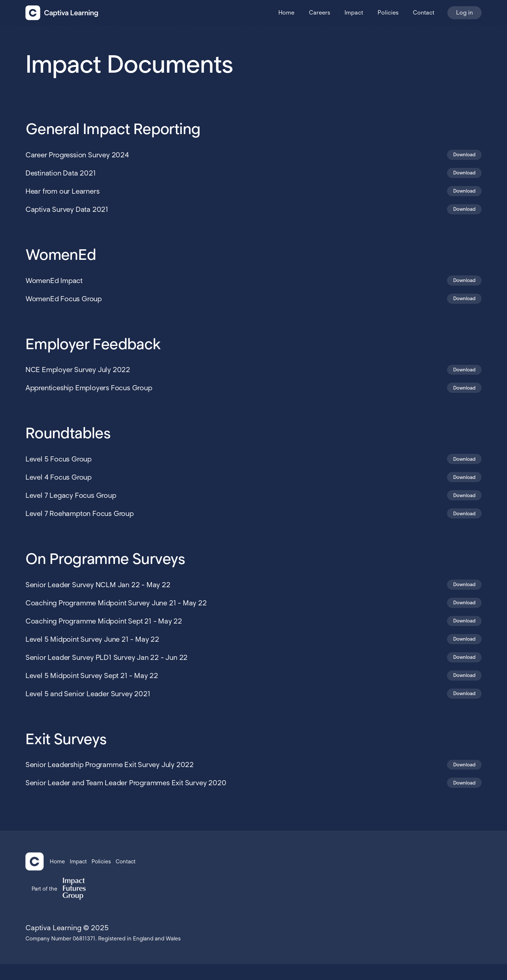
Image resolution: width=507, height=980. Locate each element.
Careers (319, 13)
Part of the (45, 905)
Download (463, 155)
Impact (354, 13)
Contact (424, 13)
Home (286, 13)
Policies (388, 13)
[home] (62, 13)
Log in (464, 13)
